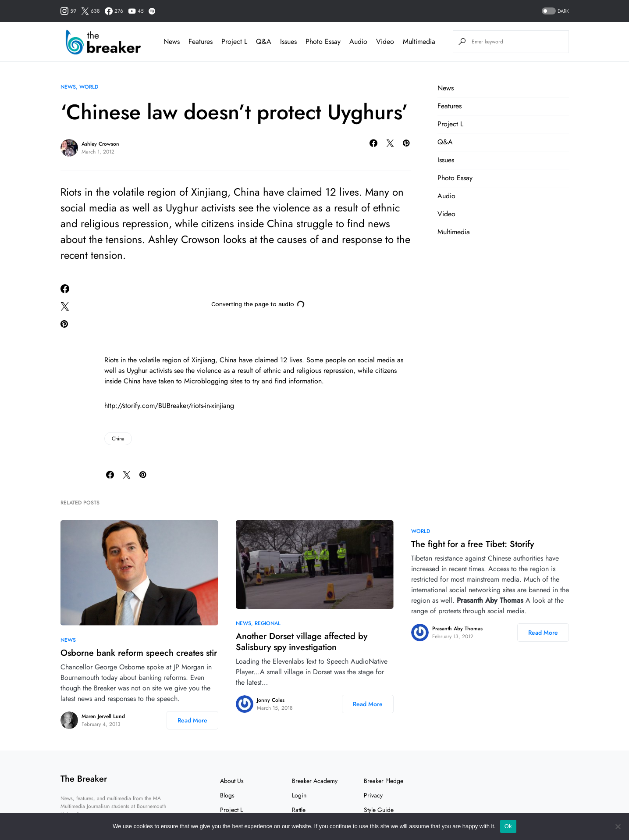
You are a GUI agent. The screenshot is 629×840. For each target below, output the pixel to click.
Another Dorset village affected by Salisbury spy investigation (302, 642)
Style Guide (379, 810)
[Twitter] (91, 11)
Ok (508, 826)
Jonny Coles (271, 700)
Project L (450, 124)
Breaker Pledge (384, 781)
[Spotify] (152, 11)
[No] (618, 826)
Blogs (227, 795)
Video (446, 214)
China (118, 439)
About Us (232, 781)
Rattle (299, 810)
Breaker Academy (315, 781)
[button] (554, 11)
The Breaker (84, 779)
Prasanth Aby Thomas (457, 629)
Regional (268, 623)
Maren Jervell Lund (103, 716)
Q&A (445, 142)
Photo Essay (455, 178)
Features (450, 106)
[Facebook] (114, 11)
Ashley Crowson (100, 144)
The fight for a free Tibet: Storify (473, 544)
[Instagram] (68, 11)
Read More (192, 720)
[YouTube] (136, 11)
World (89, 87)
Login (299, 795)
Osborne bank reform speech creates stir (139, 653)
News (68, 87)
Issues (446, 160)
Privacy (373, 795)
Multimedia (454, 232)
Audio (446, 196)
